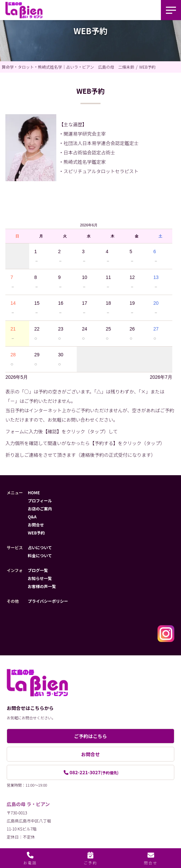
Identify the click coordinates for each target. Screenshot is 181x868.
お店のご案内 (40, 509)
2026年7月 (161, 377)
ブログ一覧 (38, 570)
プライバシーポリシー (48, 601)
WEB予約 (36, 533)
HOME (34, 492)
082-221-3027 (94, 772)
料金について (40, 555)
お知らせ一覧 (40, 578)
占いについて (40, 547)
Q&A (32, 517)
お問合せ (36, 525)
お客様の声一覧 (42, 586)
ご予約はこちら (90, 736)
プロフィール (40, 500)
